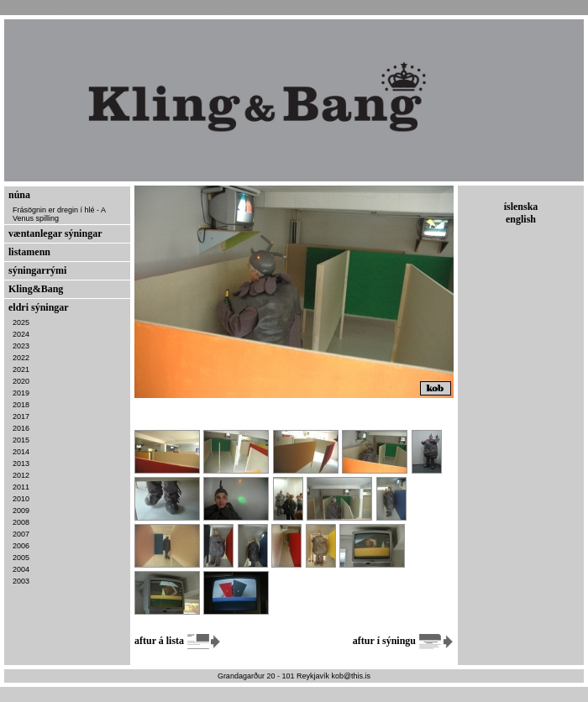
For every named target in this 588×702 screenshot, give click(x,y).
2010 (21, 499)
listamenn (29, 252)
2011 (21, 487)
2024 (21, 334)
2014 (21, 452)
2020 (21, 381)
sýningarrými (37, 270)
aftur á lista (178, 641)
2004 (21, 569)
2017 (21, 416)
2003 (21, 581)
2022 (21, 358)
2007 (21, 534)
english (521, 219)
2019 (21, 393)
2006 (21, 546)
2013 (21, 464)
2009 (21, 511)
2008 (21, 522)
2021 (21, 369)
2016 (21, 428)
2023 (21, 346)
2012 (21, 475)
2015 (21, 440)
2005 (21, 558)
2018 (21, 405)
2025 (21, 322)
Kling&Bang (36, 289)
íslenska (521, 207)
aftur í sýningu (403, 641)
